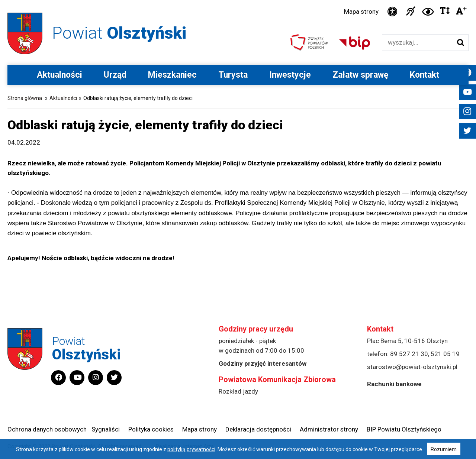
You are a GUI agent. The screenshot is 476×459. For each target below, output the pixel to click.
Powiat (119, 33)
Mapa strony (361, 12)
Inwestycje (290, 75)
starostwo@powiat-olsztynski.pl (412, 367)
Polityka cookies (151, 429)
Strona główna (25, 98)
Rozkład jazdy (238, 391)
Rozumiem (444, 449)
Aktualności (59, 75)
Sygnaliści (106, 429)
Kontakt (424, 75)
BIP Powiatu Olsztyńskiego (404, 429)
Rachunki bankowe (394, 384)
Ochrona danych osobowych (47, 429)
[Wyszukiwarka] (417, 43)
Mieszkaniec (172, 75)
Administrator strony (329, 429)
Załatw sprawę (360, 75)
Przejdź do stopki (238, 0)
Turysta (233, 75)
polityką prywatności (191, 449)
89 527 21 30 (409, 354)
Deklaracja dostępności (258, 429)
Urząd (115, 75)
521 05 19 (445, 354)
